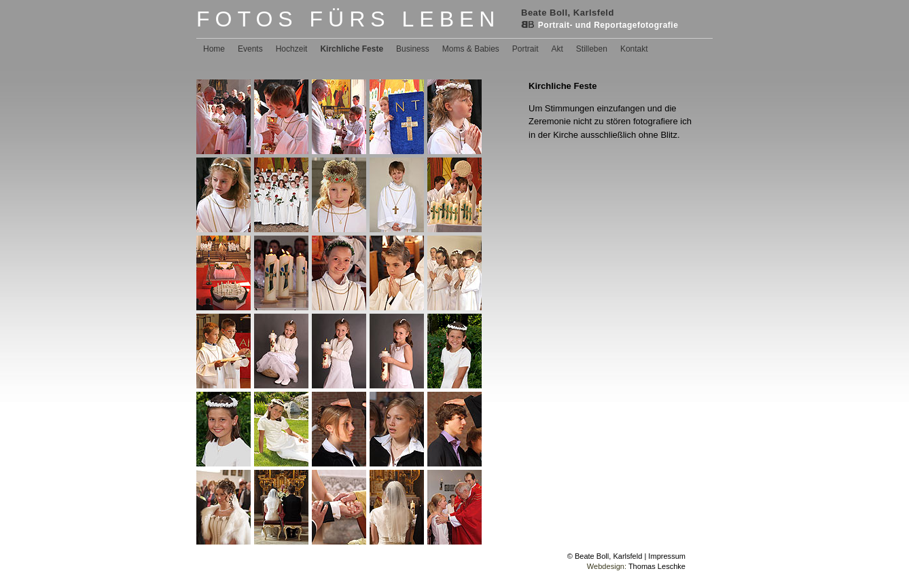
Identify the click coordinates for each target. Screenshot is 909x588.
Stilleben (592, 49)
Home (214, 49)
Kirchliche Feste (352, 49)
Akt (557, 49)
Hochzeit (292, 49)
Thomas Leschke (657, 566)
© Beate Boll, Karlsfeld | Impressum (626, 556)
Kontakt (634, 49)
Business (413, 49)
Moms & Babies (471, 49)
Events (250, 49)
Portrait (525, 49)
